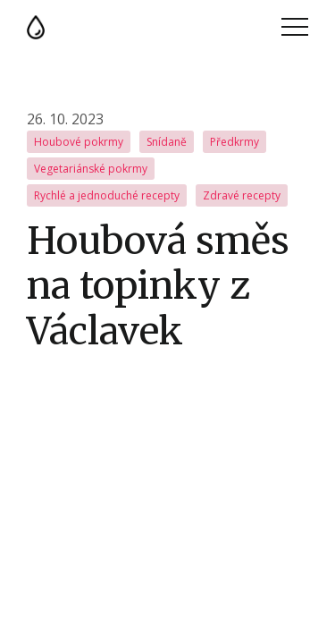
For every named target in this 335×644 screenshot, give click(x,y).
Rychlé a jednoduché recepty (107, 195)
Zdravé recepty (242, 195)
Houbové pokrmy (79, 142)
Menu (295, 27)
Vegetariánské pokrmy (91, 169)
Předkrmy (234, 142)
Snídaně (167, 142)
